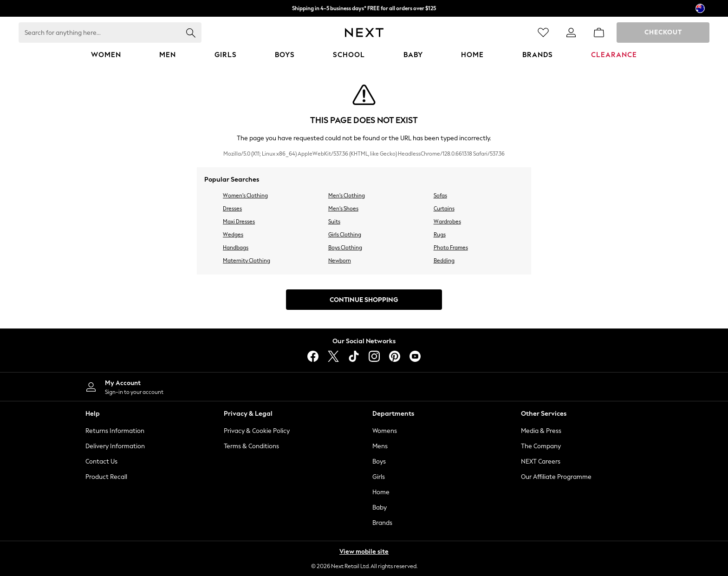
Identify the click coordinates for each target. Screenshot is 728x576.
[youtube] (415, 356)
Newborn (340, 261)
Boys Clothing (345, 248)
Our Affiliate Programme (556, 477)
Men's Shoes (343, 209)
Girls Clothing (345, 235)
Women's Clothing (245, 196)
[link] (571, 33)
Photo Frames (451, 248)
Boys (379, 461)
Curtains (444, 209)
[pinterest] (395, 356)
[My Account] (215, 387)
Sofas (440, 196)
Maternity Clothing (247, 261)
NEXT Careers (541, 461)
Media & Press (541, 431)
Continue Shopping (364, 300)
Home (381, 492)
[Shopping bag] (599, 33)
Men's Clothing (347, 196)
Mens (380, 446)
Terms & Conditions (251, 446)
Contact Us (101, 461)
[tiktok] (354, 356)
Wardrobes (447, 222)
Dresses (232, 209)
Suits (334, 222)
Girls (379, 477)
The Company (541, 446)
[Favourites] (543, 33)
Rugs (440, 235)
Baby (380, 507)
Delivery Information (115, 446)
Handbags (236, 248)
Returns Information (115, 431)
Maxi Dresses (239, 222)
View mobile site (364, 552)
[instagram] (374, 356)
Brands (382, 523)
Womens (385, 431)
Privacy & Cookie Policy (257, 431)
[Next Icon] (364, 33)
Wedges (233, 235)
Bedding (444, 261)
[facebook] (313, 356)
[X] (333, 356)
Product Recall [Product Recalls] (106, 477)
